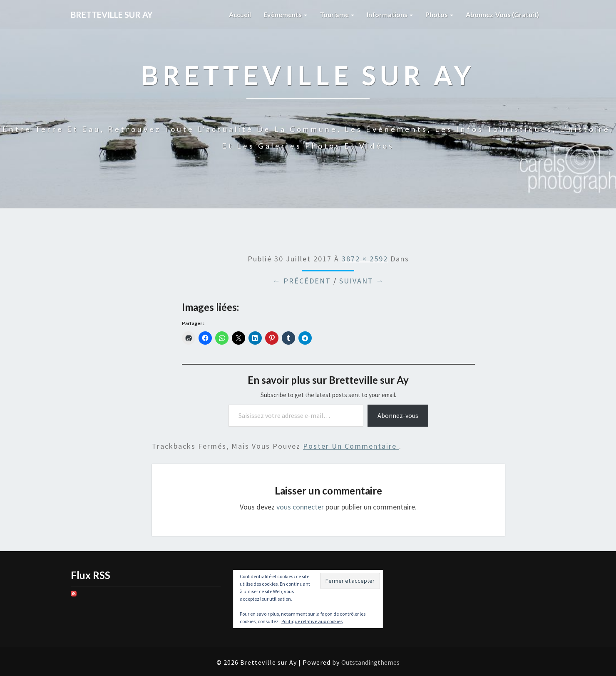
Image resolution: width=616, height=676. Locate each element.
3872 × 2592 (365, 259)
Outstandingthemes (370, 662)
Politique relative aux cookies (312, 621)
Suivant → (362, 281)
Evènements (285, 14)
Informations (390, 14)
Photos (439, 14)
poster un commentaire (351, 446)
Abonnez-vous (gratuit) (502, 14)
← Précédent (302, 281)
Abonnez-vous (398, 415)
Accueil (240, 14)
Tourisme (337, 14)
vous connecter (300, 507)
